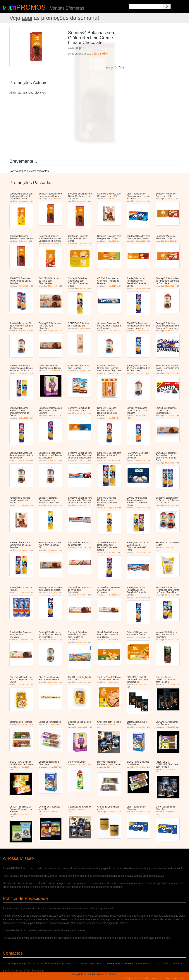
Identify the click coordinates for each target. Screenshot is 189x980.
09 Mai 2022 (82, 288)
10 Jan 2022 (111, 373)
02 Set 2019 (170, 416)
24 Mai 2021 (23, 331)
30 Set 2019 (111, 461)
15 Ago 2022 (24, 640)
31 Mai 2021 (170, 331)
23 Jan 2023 (111, 241)
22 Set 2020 (53, 371)
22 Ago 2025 (170, 812)
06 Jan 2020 (53, 593)
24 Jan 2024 (82, 642)
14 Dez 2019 (24, 767)
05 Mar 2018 (24, 286)
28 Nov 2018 (170, 769)
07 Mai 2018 (82, 371)
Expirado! (101, 53)
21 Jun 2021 (23, 418)
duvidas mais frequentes (119, 963)
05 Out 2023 (53, 416)
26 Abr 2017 (112, 812)
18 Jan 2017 (83, 727)
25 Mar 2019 (111, 286)
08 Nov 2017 (112, 725)
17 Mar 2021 (24, 814)
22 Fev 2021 (23, 505)
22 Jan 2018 (140, 416)
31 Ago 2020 (53, 331)
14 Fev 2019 (23, 550)
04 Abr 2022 (111, 553)
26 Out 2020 (111, 331)
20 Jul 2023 (82, 548)
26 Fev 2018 (140, 461)
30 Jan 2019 (141, 767)
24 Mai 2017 (141, 727)
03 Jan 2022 (82, 201)
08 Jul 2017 (82, 765)
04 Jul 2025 (141, 812)
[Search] (167, 6)
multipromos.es (152, 978)
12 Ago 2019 (82, 328)
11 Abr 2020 (170, 685)
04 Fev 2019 (53, 286)
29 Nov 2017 (83, 809)
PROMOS (31, 7)
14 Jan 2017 (24, 725)
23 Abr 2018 (170, 463)
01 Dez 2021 (141, 685)
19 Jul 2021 (140, 373)
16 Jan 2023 (140, 553)
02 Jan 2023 (23, 201)
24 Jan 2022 (82, 413)
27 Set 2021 (82, 461)
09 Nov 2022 (170, 548)
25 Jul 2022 (23, 241)
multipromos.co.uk (173, 978)
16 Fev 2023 (111, 595)
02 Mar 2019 (53, 812)
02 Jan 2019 (170, 595)
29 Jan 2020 (170, 727)
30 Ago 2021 (53, 461)
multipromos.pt (132, 978)
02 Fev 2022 (112, 767)
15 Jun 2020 (53, 505)
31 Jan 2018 (53, 725)
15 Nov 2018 (141, 331)
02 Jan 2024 (53, 640)
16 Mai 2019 (140, 508)
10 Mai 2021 (111, 418)
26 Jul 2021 (111, 199)
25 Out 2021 (140, 288)
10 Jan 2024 (170, 199)
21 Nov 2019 (170, 505)
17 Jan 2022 (23, 593)
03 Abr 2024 (141, 201)
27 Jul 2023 (52, 199)
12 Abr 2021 (170, 286)
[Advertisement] (153, 50)
